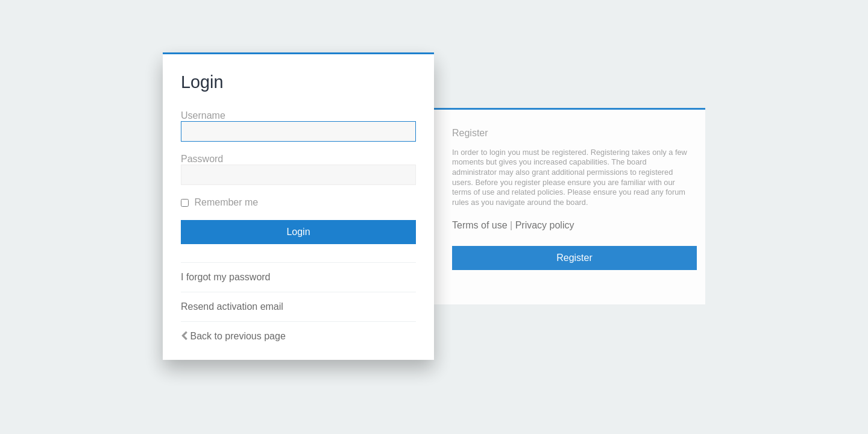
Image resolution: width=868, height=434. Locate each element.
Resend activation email (232, 307)
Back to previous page (237, 336)
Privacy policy (545, 225)
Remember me (219, 202)
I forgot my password (226, 277)
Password (202, 159)
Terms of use (480, 225)
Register (574, 258)
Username (203, 115)
